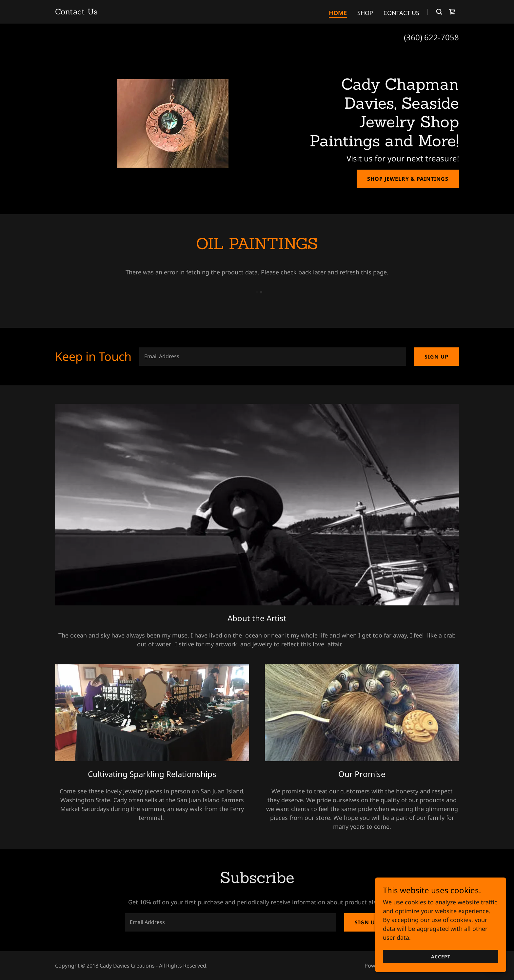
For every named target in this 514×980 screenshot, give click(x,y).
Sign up (436, 357)
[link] (76, 12)
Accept (441, 957)
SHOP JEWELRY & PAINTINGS (408, 179)
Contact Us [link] (401, 13)
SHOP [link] (365, 13)
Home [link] (338, 13)
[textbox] (273, 357)
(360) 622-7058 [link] (431, 37)
